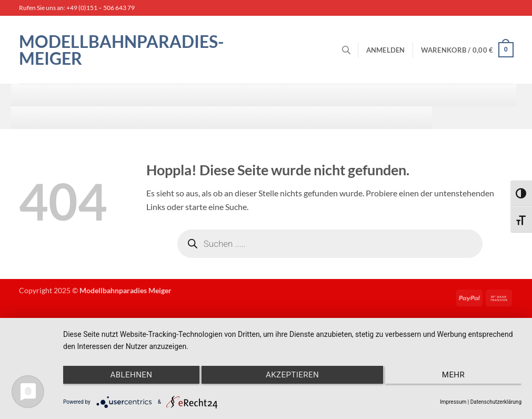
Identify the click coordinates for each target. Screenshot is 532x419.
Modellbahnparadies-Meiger (121, 50)
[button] (386, 50)
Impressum (453, 402)
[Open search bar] (346, 50)
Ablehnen (131, 375)
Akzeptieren (292, 375)
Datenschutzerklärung (496, 402)
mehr (453, 375)
